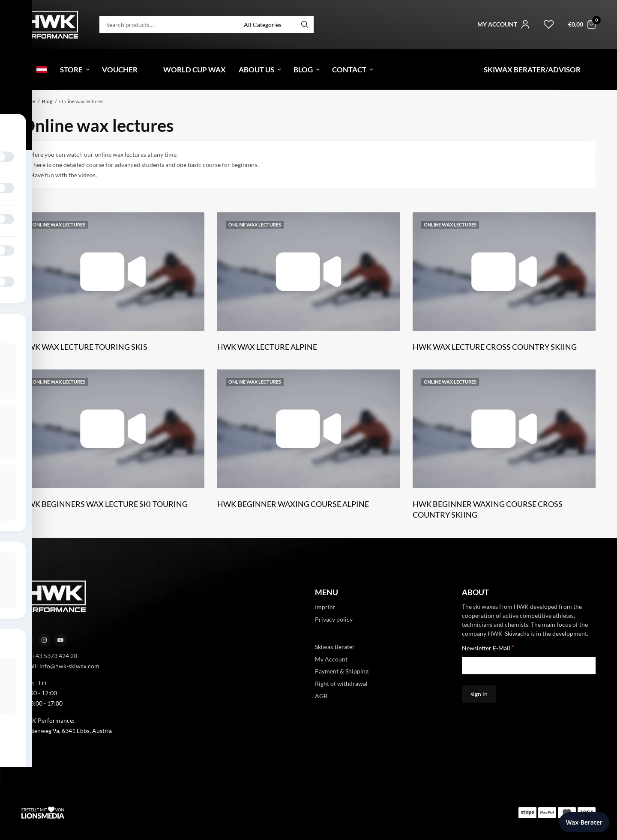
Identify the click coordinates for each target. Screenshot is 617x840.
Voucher (120, 70)
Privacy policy (334, 619)
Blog (303, 70)
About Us (256, 70)
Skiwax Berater (335, 646)
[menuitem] (27, 70)
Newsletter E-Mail (488, 648)
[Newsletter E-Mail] (529, 666)
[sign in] (479, 694)
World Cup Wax (195, 70)
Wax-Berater (584, 822)
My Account (331, 659)
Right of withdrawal (341, 684)
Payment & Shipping (342, 671)
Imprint (325, 607)
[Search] (305, 24)
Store (71, 70)
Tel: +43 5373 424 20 (49, 655)
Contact (349, 70)
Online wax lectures (59, 225)
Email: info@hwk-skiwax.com (60, 666)
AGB (321, 696)
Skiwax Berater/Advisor (532, 70)
